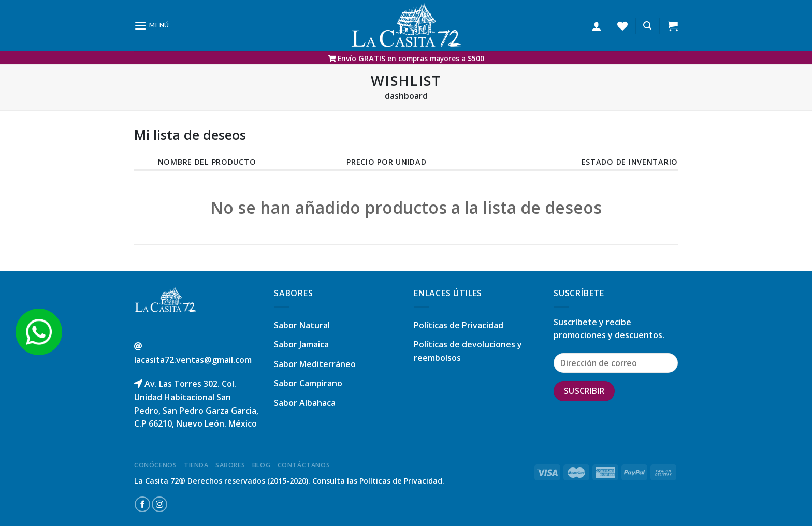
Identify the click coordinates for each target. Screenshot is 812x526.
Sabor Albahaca (305, 403)
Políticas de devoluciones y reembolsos (468, 351)
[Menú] (152, 26)
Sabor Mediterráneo (315, 364)
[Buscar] (647, 26)
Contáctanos (304, 465)
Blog (261, 465)
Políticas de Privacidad (459, 325)
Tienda (196, 465)
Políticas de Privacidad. (402, 481)
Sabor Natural (302, 325)
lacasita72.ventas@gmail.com (193, 360)
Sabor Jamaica (301, 344)
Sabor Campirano (308, 383)
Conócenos (156, 465)
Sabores (230, 465)
